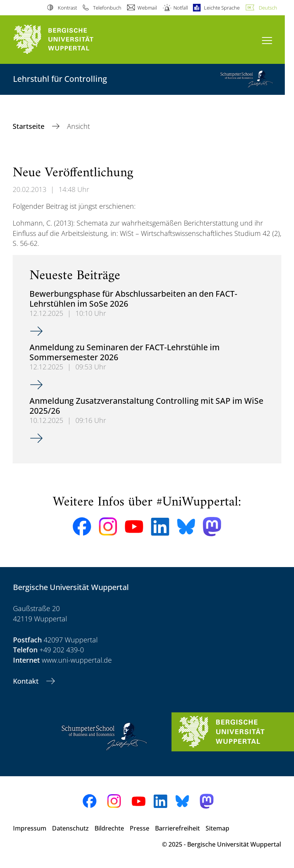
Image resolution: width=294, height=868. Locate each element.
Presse (140, 828)
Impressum (30, 828)
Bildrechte (109, 828)
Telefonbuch (107, 8)
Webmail (147, 8)
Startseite (29, 126)
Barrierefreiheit (177, 828)
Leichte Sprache (222, 8)
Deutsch (268, 8)
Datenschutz (70, 828)
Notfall (181, 8)
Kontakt (27, 681)
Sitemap (217, 828)
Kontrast (67, 8)
